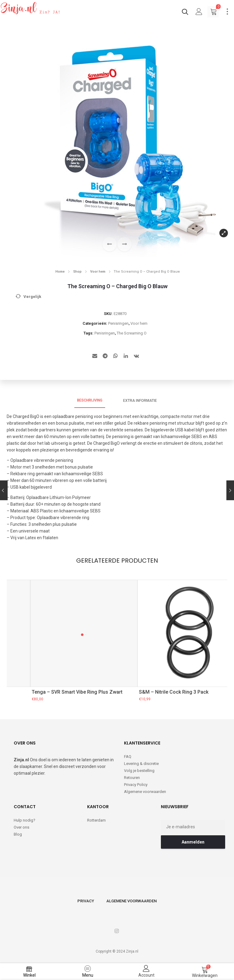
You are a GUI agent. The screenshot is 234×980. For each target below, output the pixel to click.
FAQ (128, 757)
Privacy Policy (136, 785)
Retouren (132, 778)
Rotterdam (96, 820)
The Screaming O (132, 333)
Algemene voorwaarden (145, 792)
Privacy (86, 901)
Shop (77, 272)
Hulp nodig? (25, 820)
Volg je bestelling (139, 771)
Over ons (21, 827)
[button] (124, 244)
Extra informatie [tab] (140, 401)
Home (60, 272)
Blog (18, 834)
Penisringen (118, 323)
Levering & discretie (141, 764)
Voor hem (98, 272)
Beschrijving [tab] (90, 400)
